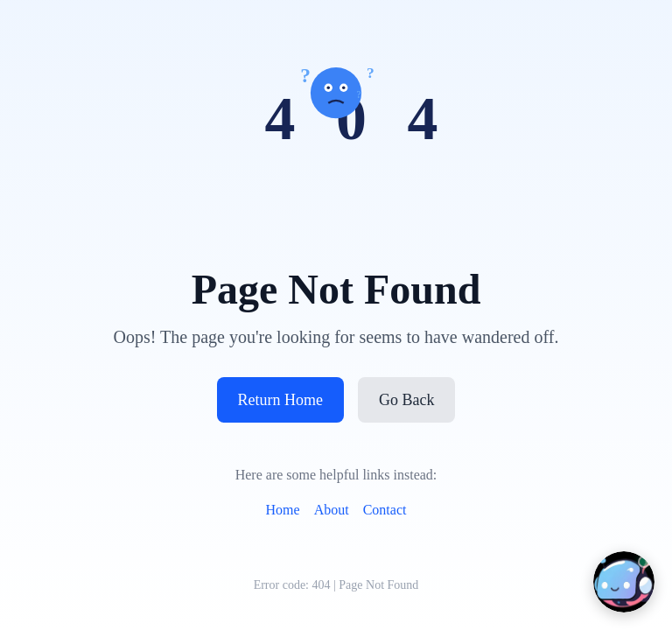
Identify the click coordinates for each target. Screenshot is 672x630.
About (332, 510)
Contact (385, 510)
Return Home (280, 400)
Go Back (406, 400)
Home (283, 510)
